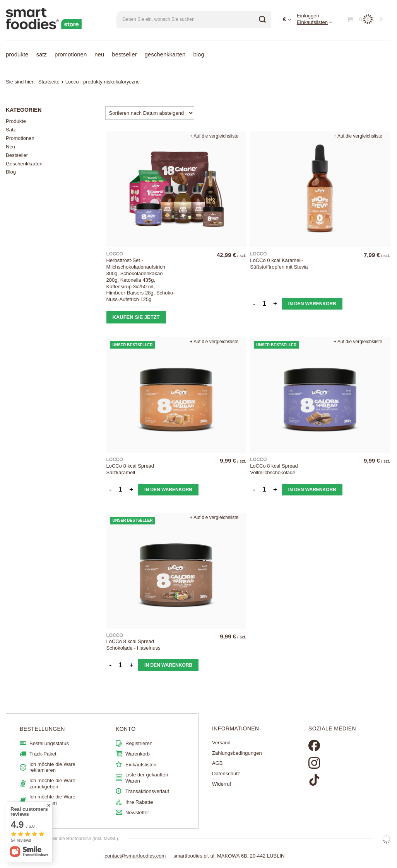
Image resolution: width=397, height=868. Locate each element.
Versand (221, 743)
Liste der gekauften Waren (147, 778)
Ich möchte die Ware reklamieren (52, 767)
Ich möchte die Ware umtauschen (52, 800)
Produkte (17, 54)
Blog (198, 54)
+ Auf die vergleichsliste (214, 136)
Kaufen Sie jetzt (136, 317)
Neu (99, 54)
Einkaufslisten (312, 22)
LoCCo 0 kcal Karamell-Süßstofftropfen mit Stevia (279, 264)
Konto (126, 729)
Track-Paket (43, 754)
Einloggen (308, 16)
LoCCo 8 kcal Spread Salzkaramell (130, 469)
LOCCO (115, 254)
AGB (217, 763)
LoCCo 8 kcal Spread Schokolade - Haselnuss (133, 645)
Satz (41, 54)
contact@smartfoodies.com (135, 856)
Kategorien (24, 110)
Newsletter (137, 813)
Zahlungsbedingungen (237, 753)
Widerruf (222, 784)
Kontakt (38, 813)
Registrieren (139, 743)
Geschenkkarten (165, 54)
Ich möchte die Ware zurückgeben (52, 784)
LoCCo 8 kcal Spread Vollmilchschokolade (274, 469)
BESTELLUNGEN (42, 729)
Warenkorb (138, 754)
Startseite (49, 82)
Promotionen (71, 54)
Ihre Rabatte (139, 802)
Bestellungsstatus (49, 743)
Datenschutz (226, 774)
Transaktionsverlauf (147, 791)
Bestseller (124, 54)
